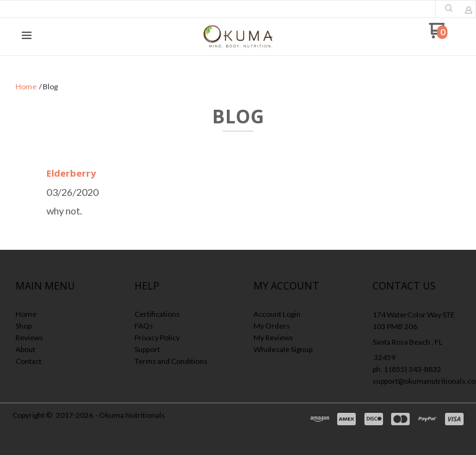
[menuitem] (59, 315)
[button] (449, 8)
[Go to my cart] (438, 35)
